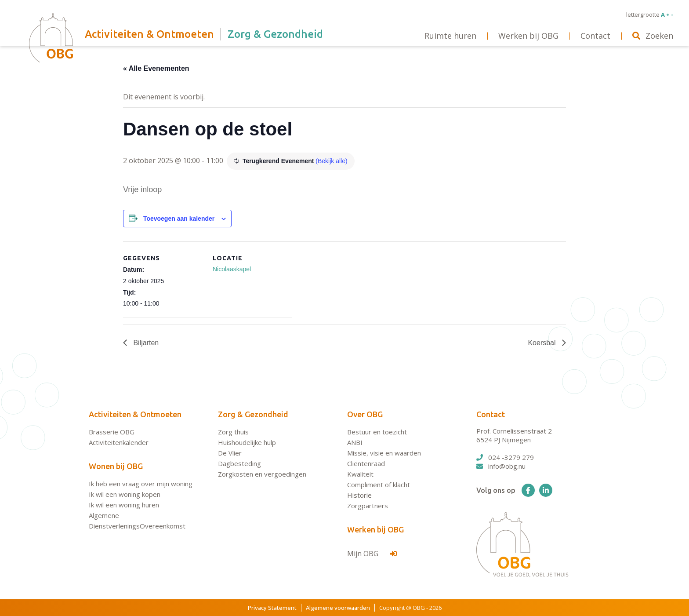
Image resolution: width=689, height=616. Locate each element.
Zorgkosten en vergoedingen (262, 474)
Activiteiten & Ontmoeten (135, 414)
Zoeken (653, 36)
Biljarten (145, 343)
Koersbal (543, 343)
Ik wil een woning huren (124, 505)
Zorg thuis (233, 432)
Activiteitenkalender (119, 442)
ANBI (355, 442)
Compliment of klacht (379, 485)
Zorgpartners (368, 506)
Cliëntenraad (366, 463)
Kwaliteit (360, 474)
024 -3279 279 (505, 457)
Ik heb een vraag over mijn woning (141, 484)
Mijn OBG (372, 554)
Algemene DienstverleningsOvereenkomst (137, 521)
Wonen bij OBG (116, 466)
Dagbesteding (239, 463)
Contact (491, 414)
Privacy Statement (272, 608)
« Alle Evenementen (156, 68)
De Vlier (230, 453)
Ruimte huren (450, 36)
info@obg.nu (501, 466)
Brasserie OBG (112, 432)
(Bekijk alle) (331, 161)
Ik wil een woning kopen (125, 494)
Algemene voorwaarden (338, 608)
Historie (359, 495)
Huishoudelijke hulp (247, 442)
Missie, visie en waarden (384, 453)
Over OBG (365, 414)
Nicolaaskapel (232, 269)
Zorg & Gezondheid (253, 414)
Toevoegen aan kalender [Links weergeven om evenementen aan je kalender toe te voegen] (179, 219)
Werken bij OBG (375, 529)
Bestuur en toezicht (377, 432)
